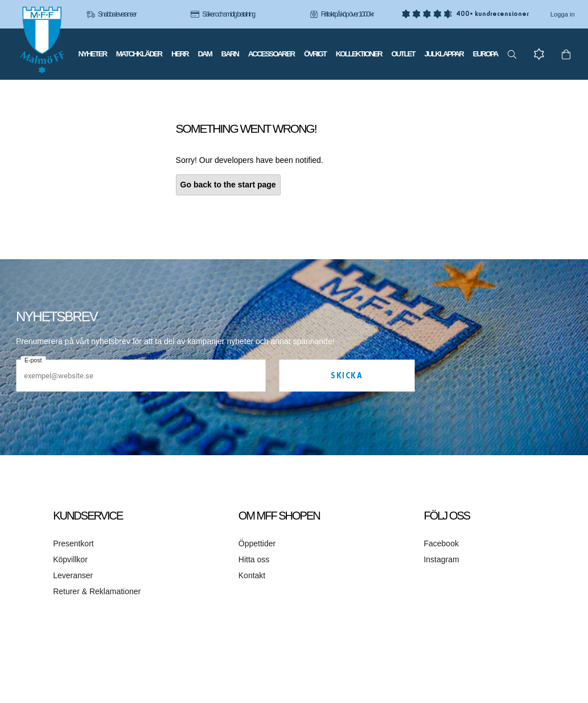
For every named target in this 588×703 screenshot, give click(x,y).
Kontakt (252, 575)
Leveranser (73, 575)
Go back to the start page (228, 185)
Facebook (441, 543)
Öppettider (257, 543)
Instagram (441, 559)
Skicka (347, 376)
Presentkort (73, 543)
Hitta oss (254, 559)
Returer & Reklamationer (97, 591)
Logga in (563, 14)
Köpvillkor (70, 559)
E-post (33, 361)
